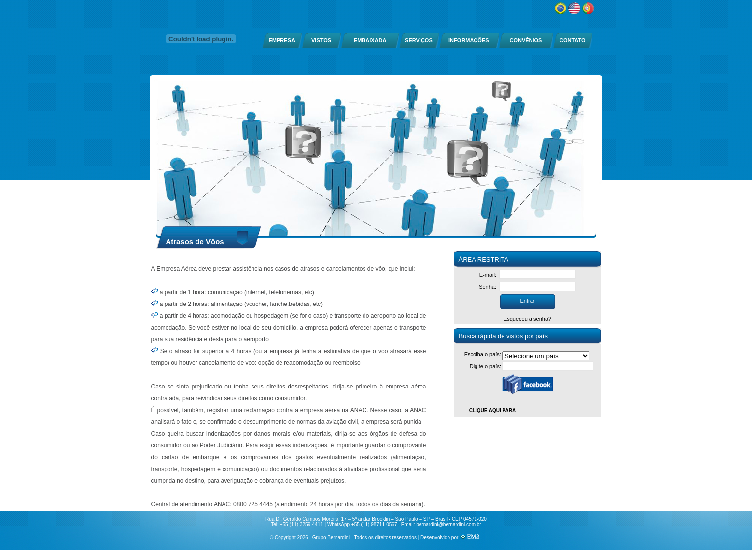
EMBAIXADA (370, 40)
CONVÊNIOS (526, 40)
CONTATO (573, 40)
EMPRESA (282, 40)
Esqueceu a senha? (527, 319)
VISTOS (321, 40)
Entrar (528, 301)
